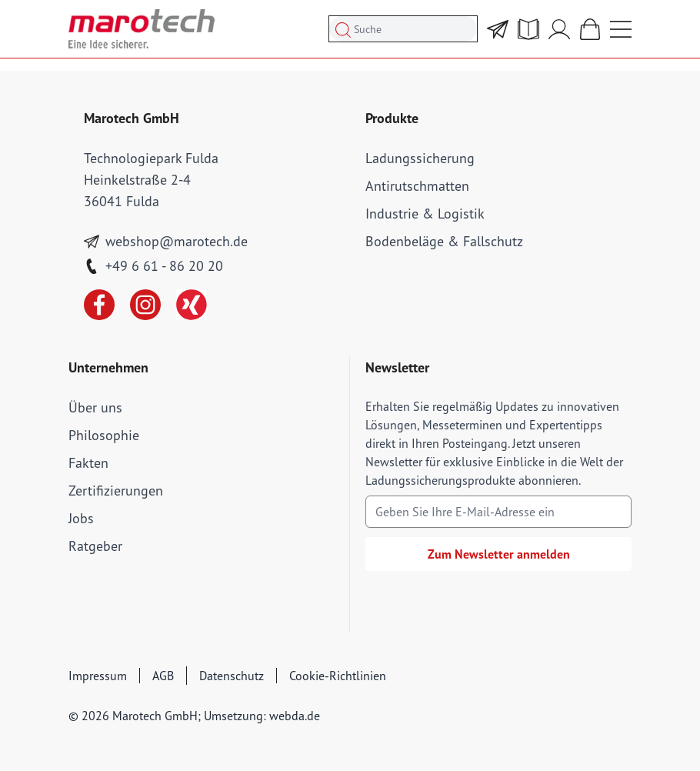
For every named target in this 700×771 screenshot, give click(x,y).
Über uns (95, 407)
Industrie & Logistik (425, 214)
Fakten (88, 463)
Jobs (81, 518)
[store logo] (142, 28)
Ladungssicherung (420, 158)
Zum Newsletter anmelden (499, 554)
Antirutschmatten (417, 186)
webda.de (295, 716)
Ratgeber (95, 546)
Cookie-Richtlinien (338, 676)
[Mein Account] (559, 29)
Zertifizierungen (116, 491)
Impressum (98, 676)
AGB (163, 676)
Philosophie (104, 435)
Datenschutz (232, 676)
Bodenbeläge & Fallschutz (444, 241)
